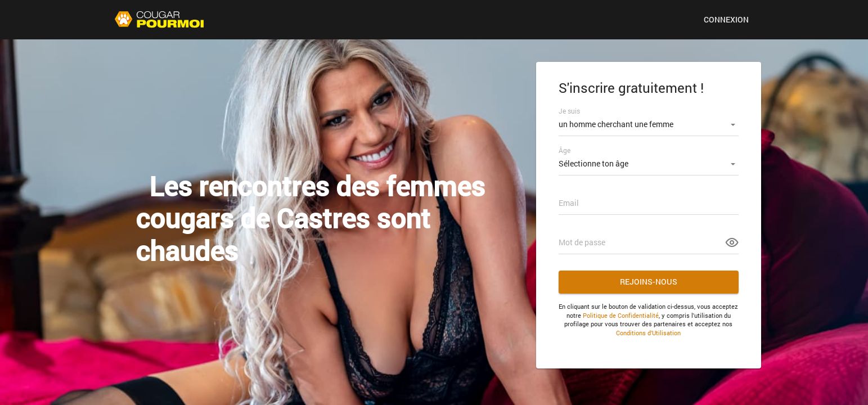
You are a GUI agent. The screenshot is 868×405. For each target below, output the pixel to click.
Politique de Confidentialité (621, 315)
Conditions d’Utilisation (648, 333)
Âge (565, 150)
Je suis (569, 111)
